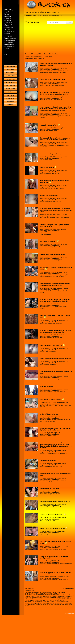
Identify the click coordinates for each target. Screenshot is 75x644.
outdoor (60, 307)
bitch (44, 131)
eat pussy (52, 145)
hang (52, 276)
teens (49, 323)
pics (48, 392)
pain (57, 276)
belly (47, 405)
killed (54, 520)
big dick (45, 188)
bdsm (56, 549)
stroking (63, 420)
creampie (58, 201)
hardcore (54, 275)
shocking (40, 15)
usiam (27, 596)
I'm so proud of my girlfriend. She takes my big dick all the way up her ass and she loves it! (55, 93)
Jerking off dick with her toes (49, 414)
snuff (44, 520)
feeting (59, 275)
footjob (49, 421)
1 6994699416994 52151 (58, 592)
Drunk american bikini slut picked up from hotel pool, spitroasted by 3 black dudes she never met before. (56, 210)
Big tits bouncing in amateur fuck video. (53, 79)
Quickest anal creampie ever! (49, 196)
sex (53, 116)
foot (46, 275)
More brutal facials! (46, 235)
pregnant (50, 534)
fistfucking (42, 276)
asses (64, 580)
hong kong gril (46, 603)
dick (67, 420)
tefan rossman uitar (40, 600)
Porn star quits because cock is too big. (52, 254)
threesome (46, 145)
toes (55, 420)
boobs (52, 85)
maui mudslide (29, 592)
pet (52, 131)
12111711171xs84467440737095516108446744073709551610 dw (43, 594)
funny (35, 15)
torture (53, 549)
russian (41, 565)
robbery (51, 72)
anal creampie (47, 201)
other (51, 15)
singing (53, 323)
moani (51, 596)
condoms (48, 379)
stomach (61, 405)
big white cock (54, 188)
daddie (27, 606)
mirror (58, 507)
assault (56, 71)
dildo (47, 131)
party (50, 116)
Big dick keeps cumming (48, 461)
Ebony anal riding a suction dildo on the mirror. (55, 501)
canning (60, 580)
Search (69, 22)
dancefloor (46, 116)
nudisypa (52, 602)
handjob (55, 494)
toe (53, 420)
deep (56, 173)
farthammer (48, 592)
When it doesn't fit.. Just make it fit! (52, 346)
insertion (45, 173)
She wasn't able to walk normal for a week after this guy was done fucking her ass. (55, 284)
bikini (48, 217)
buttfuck (42, 292)
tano (30, 598)
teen (64, 392)
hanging (48, 276)
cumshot (45, 466)
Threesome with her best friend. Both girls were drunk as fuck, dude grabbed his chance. (55, 139)
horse (65, 405)
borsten (27, 600)
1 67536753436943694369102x (63, 602)
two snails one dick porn (31, 603)
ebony (65, 507)
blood (54, 436)
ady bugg (42, 592)
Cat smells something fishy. (50, 125)
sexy (47, 15)
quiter (51, 260)
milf (60, 188)
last (32, 588)
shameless (42, 117)
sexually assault (62, 71)
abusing (46, 72)
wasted (66, 116)
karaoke (45, 323)
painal (47, 260)
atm (44, 436)
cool (44, 15)
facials (48, 232)
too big (55, 260)
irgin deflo (57, 603)
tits (49, 85)
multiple (50, 466)
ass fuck (53, 201)
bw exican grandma (34, 596)
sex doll (62, 72)
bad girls (60, 392)
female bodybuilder (48, 564)
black (57, 247)
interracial (67, 217)
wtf (54, 72)
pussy (47, 160)
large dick (53, 291)
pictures (55, 15)
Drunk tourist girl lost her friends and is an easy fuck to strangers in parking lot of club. (55, 331)
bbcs (62, 217)
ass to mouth (49, 436)
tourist (44, 217)
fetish (50, 275)
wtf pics (60, 15)
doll (65, 72)
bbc (59, 217)
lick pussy (57, 145)
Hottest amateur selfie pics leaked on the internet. (56, 359)
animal (55, 131)
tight (47, 351)
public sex (61, 116)
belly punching (47, 549)
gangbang (52, 481)
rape (52, 71)
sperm (53, 379)
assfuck (51, 351)
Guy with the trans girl (66, 603)
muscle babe (63, 564)
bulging (56, 405)
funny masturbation (40, 599)
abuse (44, 71)
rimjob (60, 453)
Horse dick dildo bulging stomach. (52, 400)
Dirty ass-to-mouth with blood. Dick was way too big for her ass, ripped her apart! (55, 429)
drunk (44, 307)
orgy (57, 217)
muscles (70, 564)
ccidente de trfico (30, 599)
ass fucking (54, 100)
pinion (40, 603)
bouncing (57, 85)
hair (54, 276)
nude (61, 323)
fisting (50, 173)
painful (60, 549)
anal (44, 100)
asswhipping (51, 580)
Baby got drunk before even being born (53, 528)
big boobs (45, 85)
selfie (44, 364)
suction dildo (52, 507)
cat (50, 131)
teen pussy (63, 379)
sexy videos (34, 58)
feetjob (53, 421)
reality (61, 338)
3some (67, 145)
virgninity (32, 600)
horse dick (42, 407)
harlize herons (29, 604)
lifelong (52, 603)
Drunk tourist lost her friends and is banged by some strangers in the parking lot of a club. (55, 300)
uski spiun (71, 595)
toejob (44, 420)
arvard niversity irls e (37, 598)
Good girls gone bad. (46, 386)
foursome (53, 217)
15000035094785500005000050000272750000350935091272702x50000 (52, 604)
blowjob (50, 494)
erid (63, 598)
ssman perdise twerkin (55, 598)
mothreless (46, 598)
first (26, 588)
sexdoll (57, 72)
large (49, 188)
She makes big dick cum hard (49, 488)
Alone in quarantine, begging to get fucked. (54, 154)
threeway (63, 145)
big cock (45, 247)
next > (29, 588)
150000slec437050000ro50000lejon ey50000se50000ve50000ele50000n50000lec (45, 601)
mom (63, 188)
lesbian (65, 549)
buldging (51, 405)
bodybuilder (56, 564)
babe (50, 160)
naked (57, 323)
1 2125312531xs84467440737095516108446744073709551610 (43, 594)
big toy (69, 405)
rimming (64, 453)
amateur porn (43, 147)
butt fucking (60, 100)
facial (44, 232)
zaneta (55, 596)
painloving (62, 276)
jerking (59, 420)
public (56, 116)
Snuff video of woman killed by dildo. (53, 515)
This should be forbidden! (49, 241)
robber (48, 71)
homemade (55, 453)
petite (54, 247)
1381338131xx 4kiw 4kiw (66, 599)
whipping (45, 580)
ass (44, 160)
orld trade (67, 598)
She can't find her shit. (48, 168)
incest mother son (63, 595)
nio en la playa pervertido (52, 599)
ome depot (36, 592)
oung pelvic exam (44, 596)
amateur (62, 85)
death (51, 520)
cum (44, 379)
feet (44, 275)
